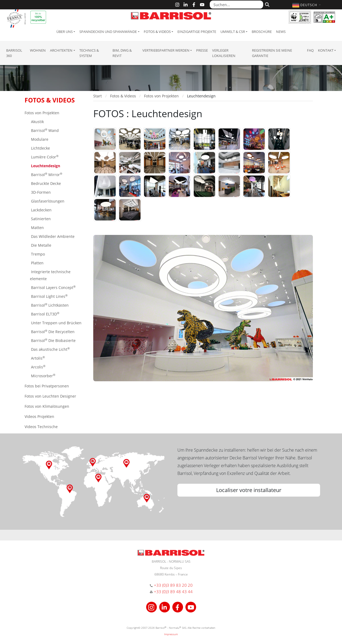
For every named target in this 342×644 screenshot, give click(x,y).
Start (98, 96)
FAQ (310, 50)
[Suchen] (267, 4)
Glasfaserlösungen (47, 201)
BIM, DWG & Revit (122, 53)
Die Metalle (41, 245)
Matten (37, 228)
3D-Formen (40, 192)
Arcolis (38, 367)
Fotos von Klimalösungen (47, 406)
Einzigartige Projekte (197, 32)
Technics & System (89, 53)
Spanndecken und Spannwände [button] (108, 32)
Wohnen (38, 50)
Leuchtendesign (45, 166)
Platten (37, 263)
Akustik (37, 122)
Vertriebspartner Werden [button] (166, 50)
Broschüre (262, 32)
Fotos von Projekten (42, 113)
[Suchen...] (236, 5)
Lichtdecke (40, 148)
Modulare (39, 139)
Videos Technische (41, 427)
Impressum (171, 634)
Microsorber (43, 376)
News (281, 32)
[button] (307, 5)
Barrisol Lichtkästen (49, 305)
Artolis (37, 358)
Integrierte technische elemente (50, 275)
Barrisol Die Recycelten (52, 331)
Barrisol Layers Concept (53, 287)
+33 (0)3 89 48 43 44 (173, 592)
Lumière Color (44, 157)
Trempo (37, 254)
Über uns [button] (65, 32)
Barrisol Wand (44, 130)
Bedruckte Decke (45, 183)
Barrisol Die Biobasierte (53, 340)
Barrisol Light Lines (49, 296)
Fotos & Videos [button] (157, 32)
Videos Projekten (39, 416)
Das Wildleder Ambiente (52, 236)
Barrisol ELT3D (45, 314)
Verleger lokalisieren (224, 53)
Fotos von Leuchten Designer (50, 396)
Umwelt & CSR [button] (233, 32)
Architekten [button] (61, 50)
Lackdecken (41, 210)
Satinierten (40, 219)
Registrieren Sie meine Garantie (272, 53)
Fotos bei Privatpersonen (47, 386)
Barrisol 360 (14, 53)
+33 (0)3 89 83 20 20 (173, 585)
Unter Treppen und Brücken (56, 323)
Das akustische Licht (50, 349)
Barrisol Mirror (46, 174)
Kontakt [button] (326, 50)
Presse (202, 50)
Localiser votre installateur (249, 490)
